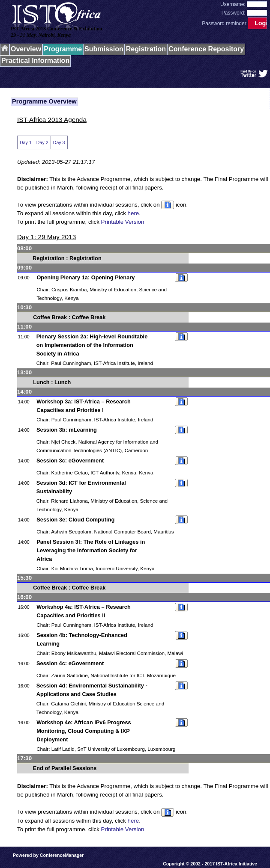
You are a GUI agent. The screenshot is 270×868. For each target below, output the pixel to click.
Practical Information (35, 61)
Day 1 (26, 142)
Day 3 (59, 142)
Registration (146, 49)
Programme (63, 49)
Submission (104, 49)
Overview (26, 49)
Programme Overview (44, 101)
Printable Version (123, 222)
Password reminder (224, 24)
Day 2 (42, 142)
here (133, 213)
